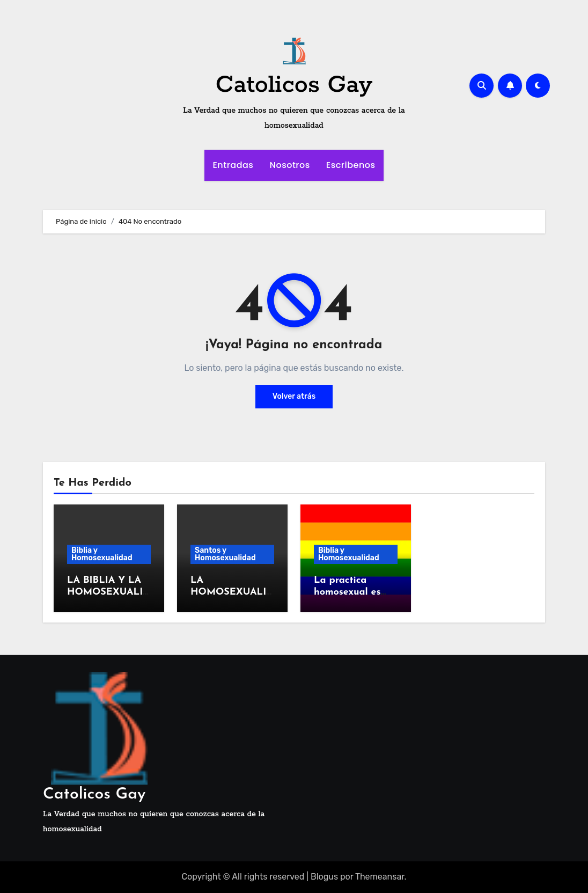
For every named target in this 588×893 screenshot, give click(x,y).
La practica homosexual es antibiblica (347, 592)
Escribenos (351, 165)
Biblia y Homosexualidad (102, 554)
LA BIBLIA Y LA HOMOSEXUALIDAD (109, 592)
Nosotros (289, 165)
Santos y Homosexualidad (225, 554)
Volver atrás (294, 396)
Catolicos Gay (294, 85)
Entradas (233, 165)
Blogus (324, 877)
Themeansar (380, 877)
